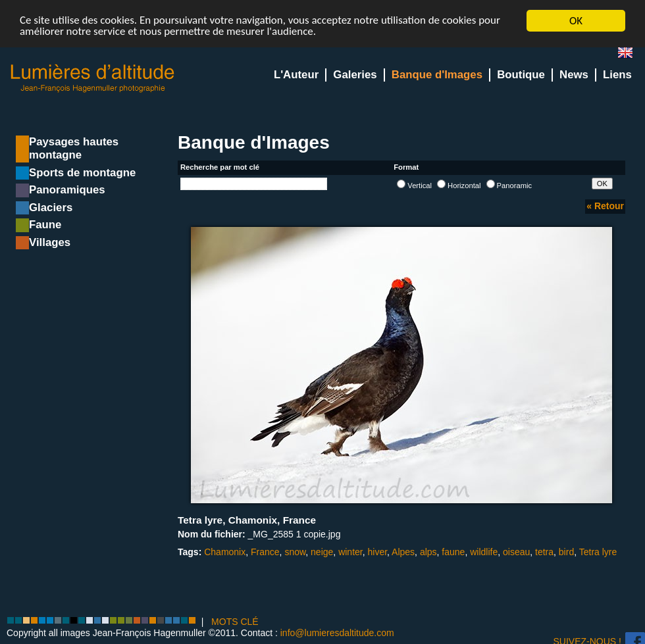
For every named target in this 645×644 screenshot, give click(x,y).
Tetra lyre (598, 552)
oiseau (516, 552)
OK (576, 21)
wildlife (484, 552)
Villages (50, 242)
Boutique (521, 75)
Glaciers (51, 208)
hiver (377, 552)
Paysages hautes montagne (74, 148)
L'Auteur (296, 75)
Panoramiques (67, 190)
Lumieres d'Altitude (93, 79)
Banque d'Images (437, 75)
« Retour (605, 206)
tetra (544, 552)
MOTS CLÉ (235, 621)
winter (350, 552)
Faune (45, 225)
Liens (617, 75)
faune (453, 552)
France (265, 552)
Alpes (403, 552)
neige (322, 552)
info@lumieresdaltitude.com (337, 633)
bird (566, 552)
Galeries (355, 75)
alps (428, 552)
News (574, 75)
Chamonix (225, 552)
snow (295, 552)
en (631, 56)
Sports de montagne (82, 173)
